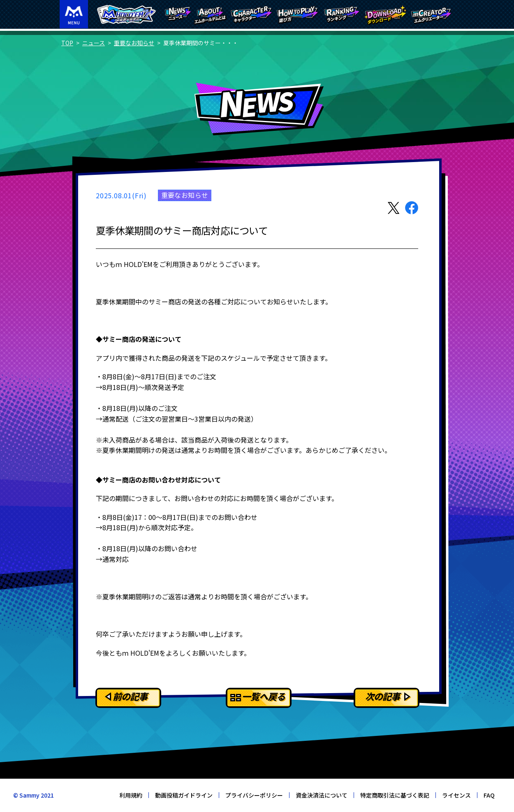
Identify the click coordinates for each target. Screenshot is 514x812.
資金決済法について (322, 795)
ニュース (94, 43)
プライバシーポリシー (254, 795)
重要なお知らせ (134, 43)
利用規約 (131, 795)
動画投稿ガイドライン (184, 795)
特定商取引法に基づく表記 (395, 795)
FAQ (489, 795)
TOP (67, 43)
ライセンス (456, 795)
